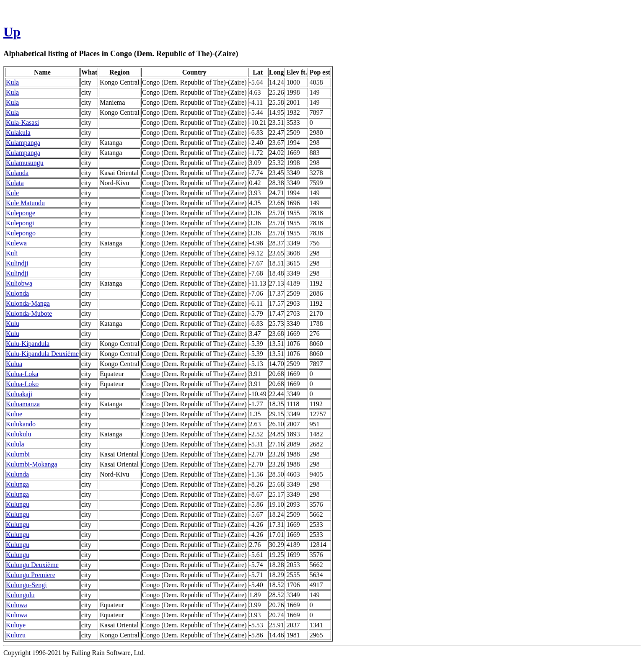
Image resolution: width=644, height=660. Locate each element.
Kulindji (17, 263)
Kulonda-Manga (28, 303)
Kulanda (17, 173)
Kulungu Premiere (31, 575)
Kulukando (21, 424)
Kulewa (16, 243)
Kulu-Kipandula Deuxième (42, 354)
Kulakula (18, 133)
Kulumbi (18, 454)
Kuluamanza (23, 404)
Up (12, 32)
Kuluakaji (19, 394)
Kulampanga (23, 143)
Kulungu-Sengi (26, 585)
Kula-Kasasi (22, 122)
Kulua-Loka (22, 374)
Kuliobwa (19, 283)
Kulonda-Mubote (29, 313)
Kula (12, 82)
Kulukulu (18, 434)
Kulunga (17, 484)
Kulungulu (20, 595)
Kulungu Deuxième (32, 565)
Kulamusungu (25, 163)
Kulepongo (21, 233)
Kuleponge (21, 213)
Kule (12, 193)
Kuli (12, 253)
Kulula (15, 444)
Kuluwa (17, 605)
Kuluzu (16, 635)
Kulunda (17, 474)
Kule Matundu (25, 203)
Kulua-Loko (22, 384)
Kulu (13, 324)
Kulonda (17, 293)
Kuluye (16, 625)
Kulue (14, 414)
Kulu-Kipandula (28, 344)
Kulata (15, 183)
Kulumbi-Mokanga (32, 464)
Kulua (14, 364)
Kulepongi (20, 223)
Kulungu (18, 504)
